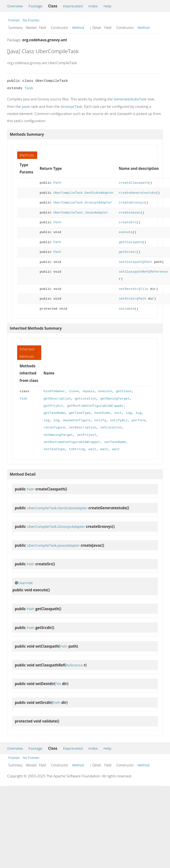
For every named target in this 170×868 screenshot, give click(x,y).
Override (26, 583)
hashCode (102, 413)
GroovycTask (72, 106)
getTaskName (54, 413)
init (118, 413)
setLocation (111, 428)
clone (74, 391)
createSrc (128, 222)
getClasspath (130, 242)
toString (77, 449)
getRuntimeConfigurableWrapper (95, 406)
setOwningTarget (58, 435)
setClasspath (130, 262)
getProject (53, 406)
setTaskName (115, 442)
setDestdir (129, 289)
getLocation (86, 399)
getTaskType (80, 413)
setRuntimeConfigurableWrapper (72, 442)
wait (92, 449)
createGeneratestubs (137, 193)
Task (29, 88)
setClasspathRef (133, 272)
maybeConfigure (77, 420)
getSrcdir (128, 252)
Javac (26, 106)
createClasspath (133, 183)
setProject (87, 435)
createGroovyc (131, 203)
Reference (159, 272)
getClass (124, 391)
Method (78, 28)
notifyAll (119, 420)
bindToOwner (54, 391)
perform (138, 420)
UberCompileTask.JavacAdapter (81, 213)
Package (36, 6)
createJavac (129, 213)
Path (57, 183)
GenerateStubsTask (130, 99)
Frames (14, 20)
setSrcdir (128, 299)
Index (93, 6)
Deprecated (73, 6)
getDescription (57, 399)
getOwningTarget (115, 399)
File (144, 289)
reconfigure (54, 428)
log (129, 413)
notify (100, 420)
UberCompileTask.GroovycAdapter (83, 203)
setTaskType (54, 449)
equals (89, 391)
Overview (15, 6)
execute (126, 232)
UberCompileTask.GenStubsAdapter (84, 193)
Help (107, 6)
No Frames (31, 20)
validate (127, 309)
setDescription (83, 428)
